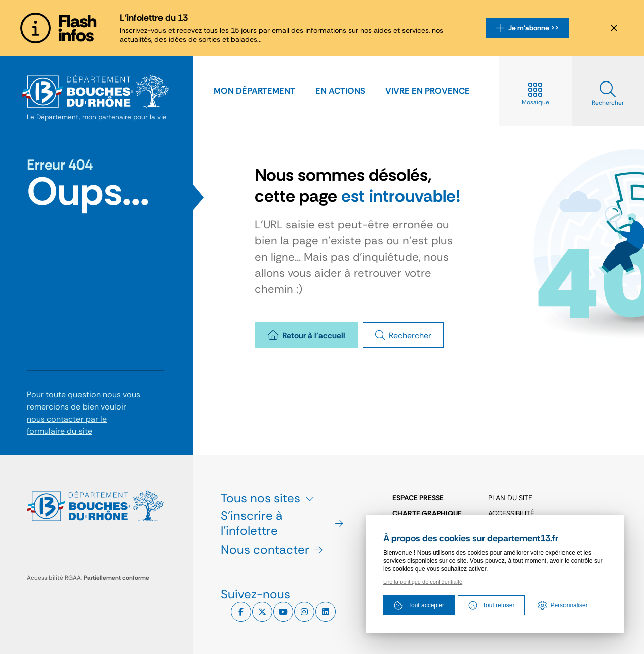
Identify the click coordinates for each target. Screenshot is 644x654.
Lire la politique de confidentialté (423, 582)
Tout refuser (491, 605)
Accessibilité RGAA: (88, 578)
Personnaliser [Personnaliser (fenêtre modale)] (569, 605)
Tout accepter (419, 605)
